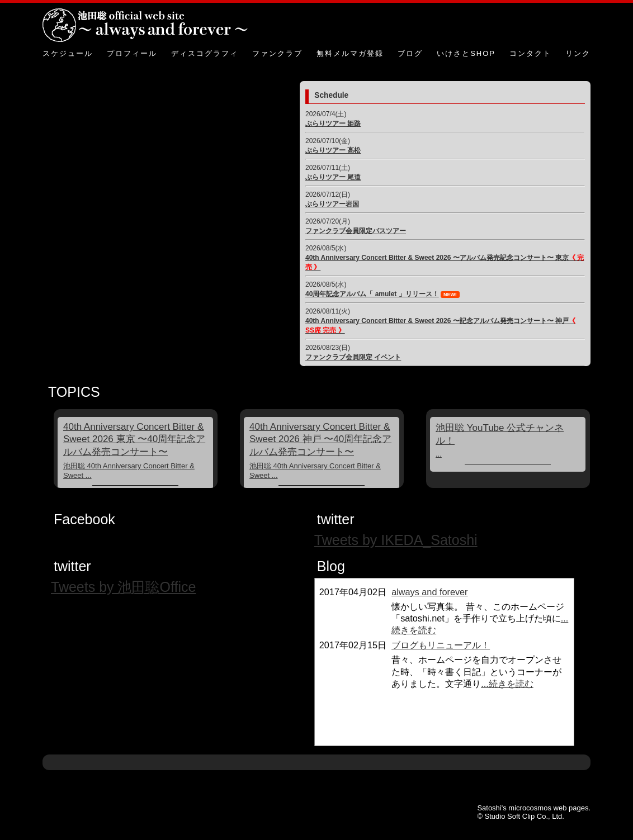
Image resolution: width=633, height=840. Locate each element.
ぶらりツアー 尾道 (333, 177)
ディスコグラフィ (205, 53)
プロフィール (132, 53)
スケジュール (68, 53)
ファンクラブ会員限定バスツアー (356, 231)
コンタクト (530, 53)
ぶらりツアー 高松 (333, 150)
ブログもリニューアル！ (441, 645)
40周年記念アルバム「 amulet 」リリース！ (372, 294)
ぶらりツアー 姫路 (333, 124)
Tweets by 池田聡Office (123, 587)
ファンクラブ (277, 53)
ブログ (410, 53)
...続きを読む (507, 684)
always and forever (429, 592)
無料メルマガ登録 (350, 53)
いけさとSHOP (466, 53)
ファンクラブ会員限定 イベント (353, 357)
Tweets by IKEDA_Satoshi (396, 540)
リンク (578, 53)
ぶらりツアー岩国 (332, 204)
